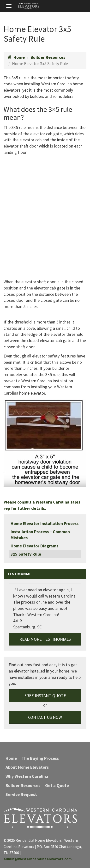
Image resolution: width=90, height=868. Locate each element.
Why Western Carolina (27, 776)
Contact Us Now (45, 717)
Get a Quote (57, 785)
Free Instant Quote (45, 696)
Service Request (21, 794)
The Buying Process (40, 758)
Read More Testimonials (45, 639)
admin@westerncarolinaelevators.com (38, 859)
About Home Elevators (27, 767)
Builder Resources (48, 57)
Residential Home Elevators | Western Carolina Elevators (29, 6)
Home (16, 57)
